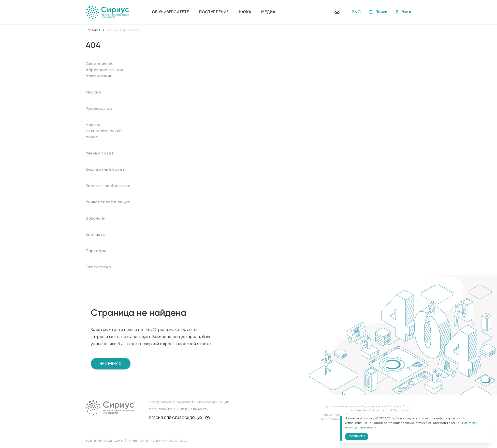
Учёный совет (100, 153)
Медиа (268, 12)
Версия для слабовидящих (180, 418)
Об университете (170, 12)
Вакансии (96, 219)
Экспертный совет (105, 170)
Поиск (378, 12)
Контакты (96, 235)
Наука (245, 12)
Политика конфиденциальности (179, 410)
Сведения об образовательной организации (105, 70)
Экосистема (99, 267)
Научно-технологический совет (104, 131)
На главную (111, 364)
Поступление (214, 12)
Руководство (99, 109)
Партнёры (96, 251)
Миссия (93, 92)
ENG (357, 12)
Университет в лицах (108, 202)
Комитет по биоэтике (108, 186)
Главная (93, 30)
